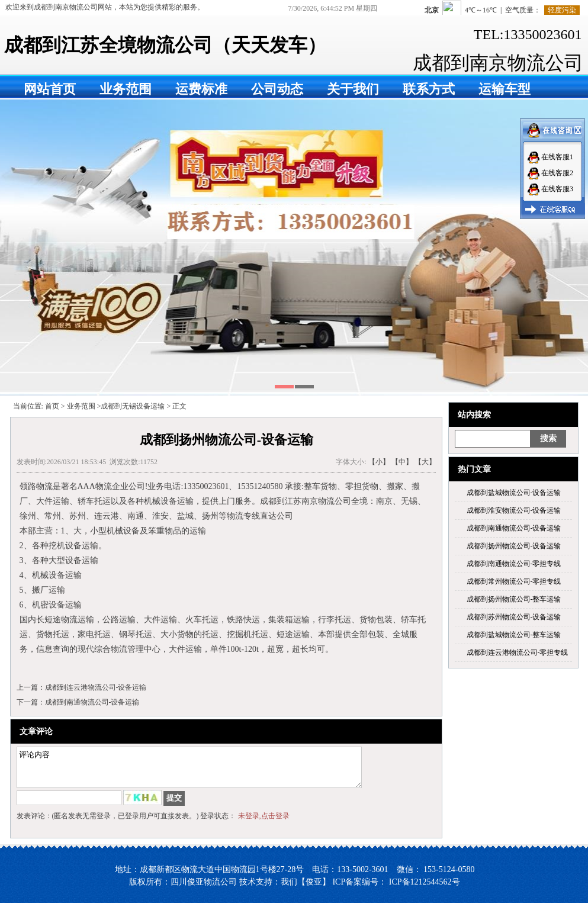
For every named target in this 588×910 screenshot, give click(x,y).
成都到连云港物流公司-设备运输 (96, 687)
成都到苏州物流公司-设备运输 (514, 617)
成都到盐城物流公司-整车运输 (514, 635)
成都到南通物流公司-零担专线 (514, 564)
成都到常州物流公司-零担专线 (514, 581)
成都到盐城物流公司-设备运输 (514, 493)
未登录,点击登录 (264, 823)
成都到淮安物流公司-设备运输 (514, 510)
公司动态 (277, 89)
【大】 (425, 462)
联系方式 (429, 89)
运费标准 (201, 89)
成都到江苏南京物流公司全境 (314, 501)
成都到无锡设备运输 (133, 406)
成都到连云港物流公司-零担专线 (518, 652)
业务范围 (126, 89)
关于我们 (353, 89)
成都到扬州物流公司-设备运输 (514, 546)
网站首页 (50, 89)
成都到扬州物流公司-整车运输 (514, 599)
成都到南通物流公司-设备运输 (514, 528)
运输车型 (505, 89)
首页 (52, 406)
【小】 (379, 462)
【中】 (402, 462)
